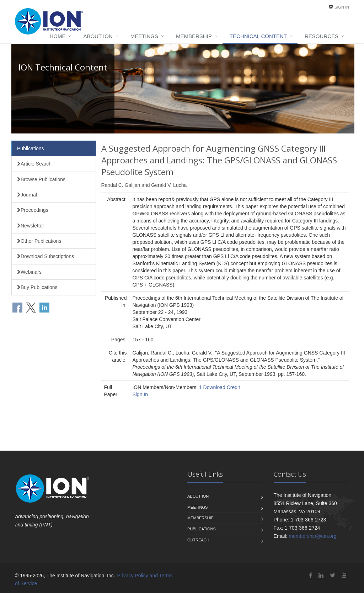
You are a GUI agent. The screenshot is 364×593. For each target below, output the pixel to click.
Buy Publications (37, 287)
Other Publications (39, 241)
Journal (27, 195)
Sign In (342, 7)
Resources (322, 36)
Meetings (144, 36)
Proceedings (33, 210)
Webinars (29, 272)
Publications (31, 148)
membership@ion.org (312, 536)
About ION (98, 36)
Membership (194, 36)
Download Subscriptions (45, 256)
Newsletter (31, 226)
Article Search (34, 164)
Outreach (198, 540)
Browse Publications (41, 179)
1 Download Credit (220, 387)
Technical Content (258, 36)
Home (57, 36)
